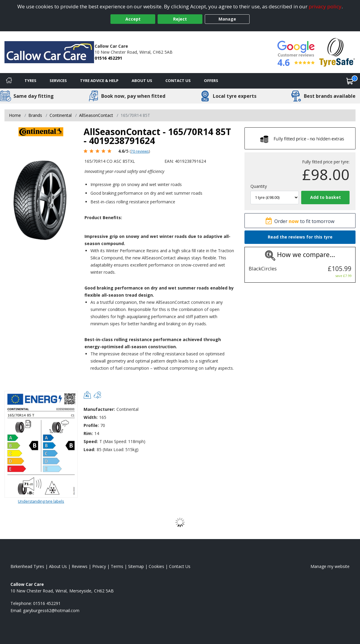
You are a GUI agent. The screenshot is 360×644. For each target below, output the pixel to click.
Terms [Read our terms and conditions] (117, 566)
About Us (142, 80)
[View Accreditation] (337, 52)
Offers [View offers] (211, 80)
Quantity (259, 186)
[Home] (9, 81)
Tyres (30, 80)
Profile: (91, 425)
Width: (91, 417)
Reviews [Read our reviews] (80, 566)
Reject (180, 19)
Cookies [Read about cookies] (156, 566)
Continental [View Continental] (61, 115)
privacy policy (325, 6)
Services (58, 80)
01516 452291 (108, 58)
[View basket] (350, 81)
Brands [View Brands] (35, 115)
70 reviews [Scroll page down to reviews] (140, 151)
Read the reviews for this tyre (300, 237)
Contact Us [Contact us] (178, 80)
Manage (227, 19)
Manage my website (330, 566)
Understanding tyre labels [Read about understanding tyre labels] (41, 501)
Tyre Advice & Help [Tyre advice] (99, 80)
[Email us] (51, 610)
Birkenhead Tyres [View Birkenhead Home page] (27, 566)
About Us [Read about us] (58, 566)
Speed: (91, 441)
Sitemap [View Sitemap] (136, 566)
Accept (133, 19)
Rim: (88, 433)
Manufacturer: (99, 409)
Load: (89, 449)
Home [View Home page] (15, 115)
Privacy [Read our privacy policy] (99, 566)
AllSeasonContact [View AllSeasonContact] (96, 115)
